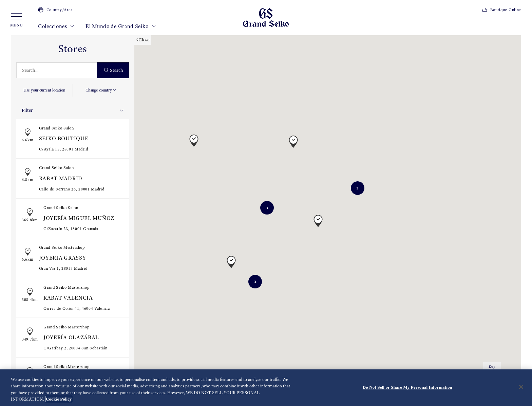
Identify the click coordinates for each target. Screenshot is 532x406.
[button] (194, 137)
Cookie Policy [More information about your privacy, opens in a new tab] (59, 399)
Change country (101, 90)
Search (114, 70)
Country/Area (55, 10)
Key (492, 366)
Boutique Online (501, 10)
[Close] (521, 387)
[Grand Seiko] (266, 17)
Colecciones (56, 26)
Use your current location (44, 90)
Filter (73, 110)
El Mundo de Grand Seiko (121, 26)
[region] (266, 388)
